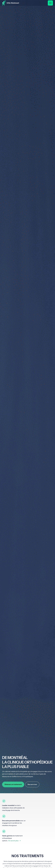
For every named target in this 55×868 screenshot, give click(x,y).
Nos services (32, 784)
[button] (50, 3)
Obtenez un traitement (13, 784)
